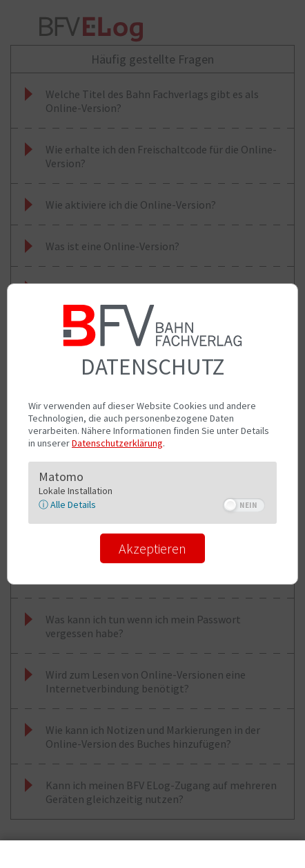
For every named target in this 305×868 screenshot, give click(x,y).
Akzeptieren (152, 548)
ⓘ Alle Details (67, 504)
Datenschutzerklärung (117, 443)
